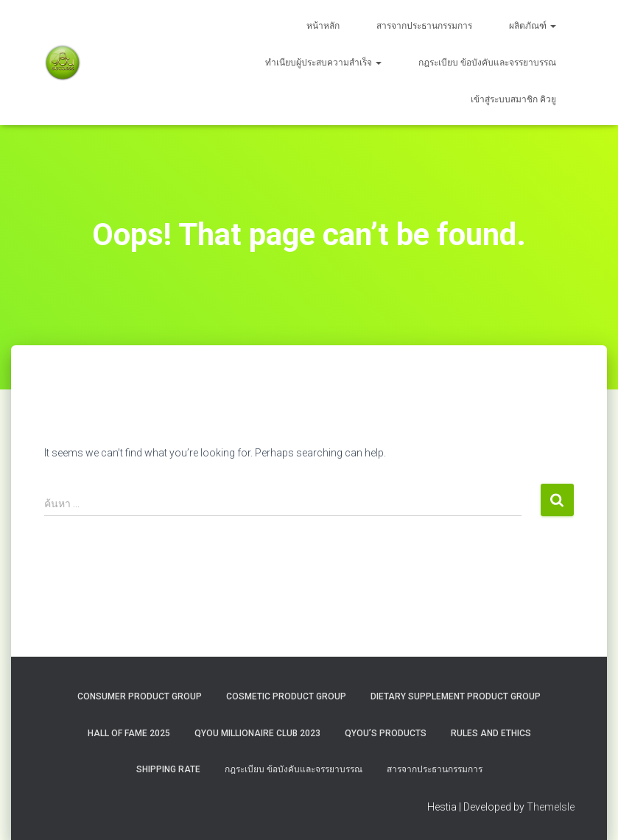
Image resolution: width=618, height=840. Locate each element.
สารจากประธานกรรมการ (424, 26)
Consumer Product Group (140, 696)
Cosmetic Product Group (286, 696)
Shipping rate (168, 769)
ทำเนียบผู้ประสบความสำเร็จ (323, 63)
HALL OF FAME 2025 (129, 733)
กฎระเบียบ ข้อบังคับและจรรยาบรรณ (487, 63)
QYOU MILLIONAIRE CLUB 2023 (257, 733)
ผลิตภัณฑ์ (533, 26)
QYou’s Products (386, 733)
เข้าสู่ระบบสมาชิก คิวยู (513, 99)
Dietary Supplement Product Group (456, 696)
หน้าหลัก (323, 26)
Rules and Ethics (491, 733)
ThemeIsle (551, 807)
